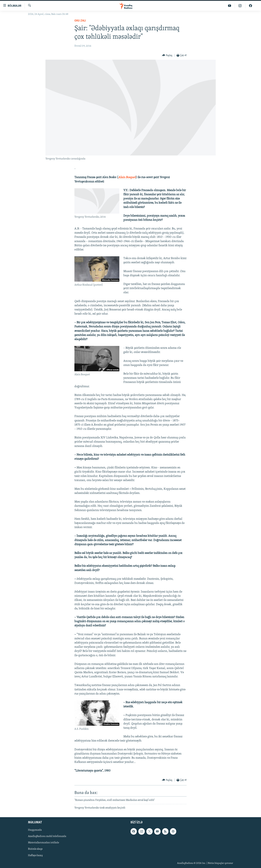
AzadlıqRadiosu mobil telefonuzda (47, 837)
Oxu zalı (80, 21)
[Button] (167, 55)
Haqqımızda (35, 830)
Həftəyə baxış (35, 856)
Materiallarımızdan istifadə (43, 843)
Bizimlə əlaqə (35, 849)
